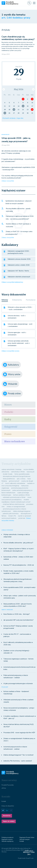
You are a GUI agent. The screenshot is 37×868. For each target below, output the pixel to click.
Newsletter (7, 816)
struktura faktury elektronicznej (14, 504)
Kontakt (4, 801)
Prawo (8, 434)
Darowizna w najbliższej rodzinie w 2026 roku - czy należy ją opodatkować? (20, 218)
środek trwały (8, 474)
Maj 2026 (19, 89)
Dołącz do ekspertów (8, 806)
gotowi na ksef (14, 481)
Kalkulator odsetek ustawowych (19, 277)
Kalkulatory (11, 365)
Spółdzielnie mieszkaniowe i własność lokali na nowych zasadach (18, 202)
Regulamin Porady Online (27, 838)
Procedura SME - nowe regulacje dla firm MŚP (19, 733)
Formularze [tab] (31, 300)
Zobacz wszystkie (8, 181)
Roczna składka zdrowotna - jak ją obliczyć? (18, 543)
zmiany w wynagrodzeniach (16, 507)
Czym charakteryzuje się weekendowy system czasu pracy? (18, 38)
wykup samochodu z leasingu (11, 469)
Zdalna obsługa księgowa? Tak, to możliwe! (18, 755)
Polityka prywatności (8, 838)
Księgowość (11, 427)
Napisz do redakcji (9, 821)
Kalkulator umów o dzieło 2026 (19, 265)
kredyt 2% (12, 516)
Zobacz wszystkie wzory (10, 351)
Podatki (9, 412)
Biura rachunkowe (15, 441)
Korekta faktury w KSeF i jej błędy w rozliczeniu (18, 225)
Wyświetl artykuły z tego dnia (13, 118)
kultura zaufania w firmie (21, 495)
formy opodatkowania (22, 474)
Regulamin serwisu (7, 839)
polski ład (22, 518)
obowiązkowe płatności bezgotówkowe (17, 476)
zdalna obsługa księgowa (22, 511)
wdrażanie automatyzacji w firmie (14, 497)
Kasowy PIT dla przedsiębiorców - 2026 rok (19, 565)
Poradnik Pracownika (8, 785)
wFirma (4, 788)
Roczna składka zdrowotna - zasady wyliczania (18, 210)
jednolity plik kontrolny (11, 514)
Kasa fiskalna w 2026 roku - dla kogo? (17, 614)
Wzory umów (12, 374)
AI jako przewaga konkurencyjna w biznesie (18, 684)
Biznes (8, 405)
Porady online (12, 394)
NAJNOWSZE (5, 135)
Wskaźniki (10, 384)
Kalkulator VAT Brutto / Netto (18, 271)
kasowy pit (31, 472)
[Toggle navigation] (34, 3)
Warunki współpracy (8, 841)
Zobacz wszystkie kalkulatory (12, 282)
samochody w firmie (18, 472)
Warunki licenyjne (25, 839)
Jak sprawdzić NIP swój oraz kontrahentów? (18, 620)
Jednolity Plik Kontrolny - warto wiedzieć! (18, 761)
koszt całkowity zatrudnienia (15, 483)
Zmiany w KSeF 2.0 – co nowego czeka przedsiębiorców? (19, 233)
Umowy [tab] (5, 300)
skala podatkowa (9, 479)
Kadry (8, 419)
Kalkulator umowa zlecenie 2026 (19, 259)
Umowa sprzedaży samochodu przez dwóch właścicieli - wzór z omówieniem (19, 343)
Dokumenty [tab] (17, 300)
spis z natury (21, 479)
